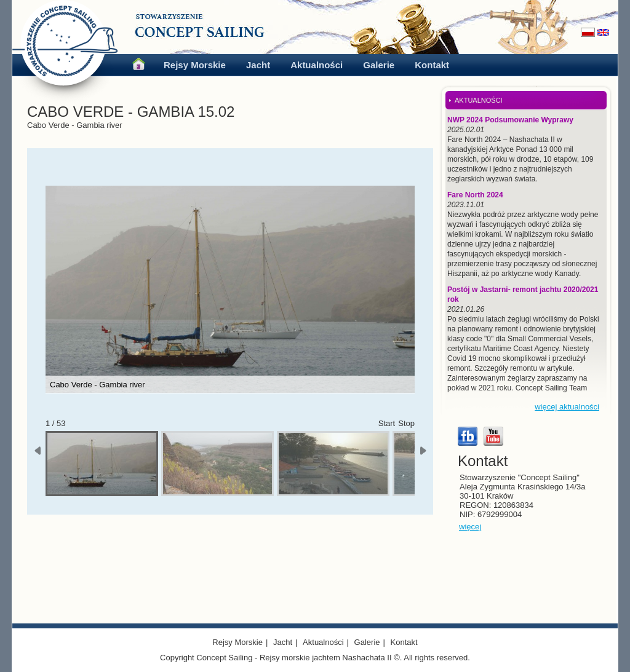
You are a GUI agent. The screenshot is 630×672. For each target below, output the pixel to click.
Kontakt (432, 65)
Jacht (258, 65)
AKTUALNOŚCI (479, 100)
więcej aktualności (567, 407)
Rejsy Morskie (195, 65)
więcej (470, 527)
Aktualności (317, 65)
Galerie (379, 65)
